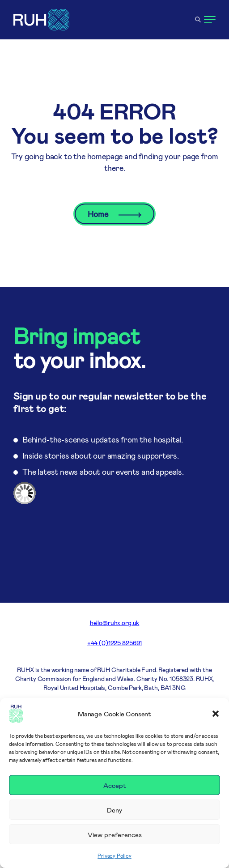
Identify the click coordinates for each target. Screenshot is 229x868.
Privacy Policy (114, 855)
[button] (216, 714)
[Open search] (198, 20)
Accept (115, 785)
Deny (114, 810)
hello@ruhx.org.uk (115, 623)
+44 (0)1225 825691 (114, 643)
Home (114, 214)
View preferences (115, 834)
